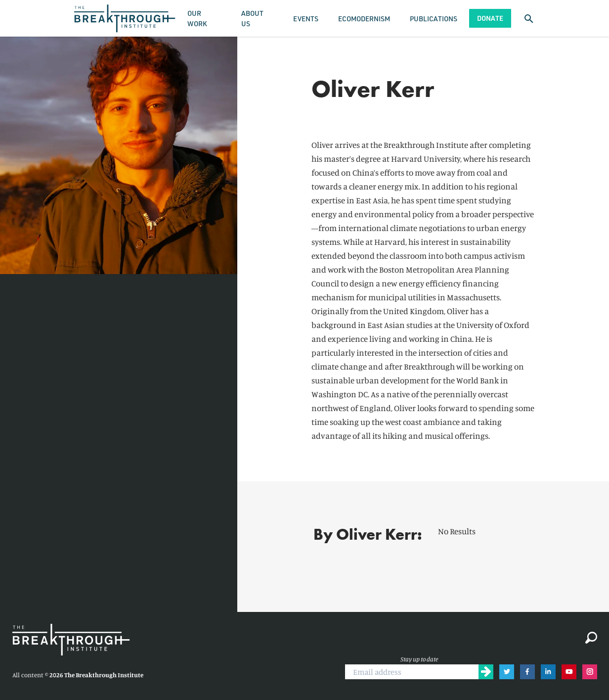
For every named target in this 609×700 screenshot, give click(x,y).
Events (306, 19)
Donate (490, 18)
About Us (252, 18)
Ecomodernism (364, 19)
